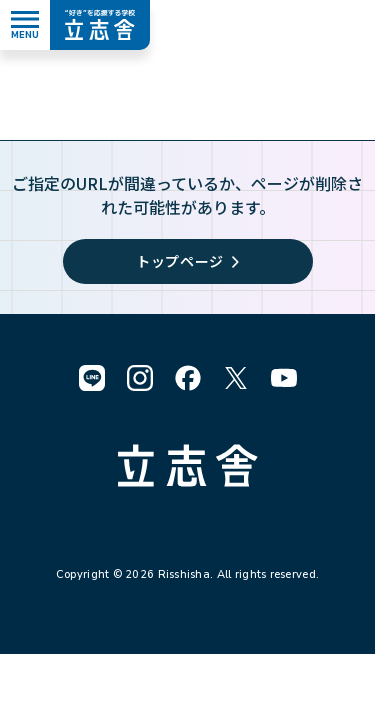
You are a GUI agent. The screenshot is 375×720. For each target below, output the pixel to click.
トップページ (187, 261)
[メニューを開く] (25, 25)
